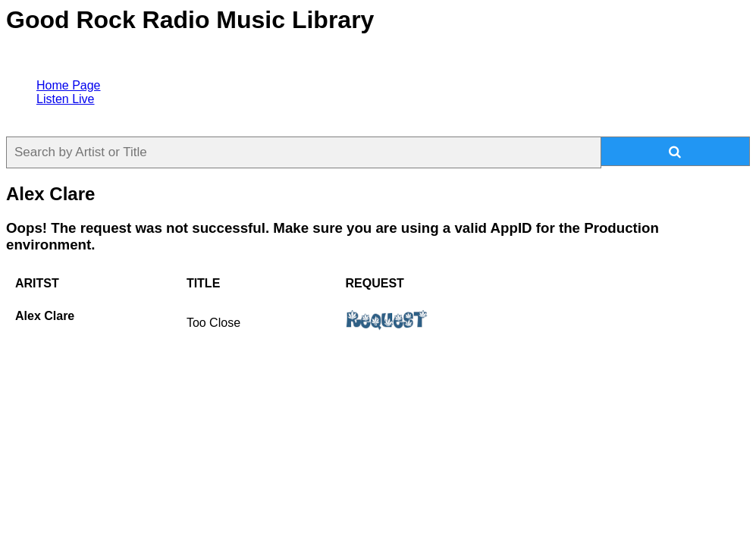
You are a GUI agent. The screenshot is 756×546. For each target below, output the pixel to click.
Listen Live (66, 99)
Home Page (69, 85)
